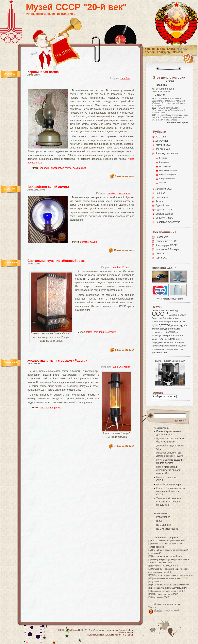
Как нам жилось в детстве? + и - (167, 556)
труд (182, 349)
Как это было (163, 149)
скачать (162, 349)
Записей (164, 525)
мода (154, 339)
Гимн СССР (162, 254)
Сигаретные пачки (167, 179)
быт (170, 318)
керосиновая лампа (61, 168)
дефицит (175, 325)
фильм (155, 353)
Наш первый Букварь (167, 249)
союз (169, 349)
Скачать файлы (164, 214)
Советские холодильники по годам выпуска (173, 575)
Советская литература (168, 222)
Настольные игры (172, 484)
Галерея (149, 52)
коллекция (157, 335)
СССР (160, 314)
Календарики (165, 166)
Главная (149, 49)
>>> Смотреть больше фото (170, 299)
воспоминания (159, 322)
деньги (183, 322)
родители (182, 346)
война (176, 318)
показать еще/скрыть (178, 123)
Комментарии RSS (117, 635)
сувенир (112, 332)
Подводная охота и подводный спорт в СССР (171, 491)
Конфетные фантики (168, 170)
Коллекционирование (167, 153)
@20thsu (158, 610)
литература (168, 335)
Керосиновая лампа (43, 72)
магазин (179, 335)
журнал (156, 329)
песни (163, 342)
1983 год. (157, 582)
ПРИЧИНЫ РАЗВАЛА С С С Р (165, 566)
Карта (171, 49)
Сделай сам (162, 205)
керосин (44, 168)
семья (155, 349)
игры (163, 332)
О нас (161, 49)
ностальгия (166, 339)
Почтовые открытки (168, 174)
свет (84, 168)
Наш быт (125, 78)
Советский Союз (160, 318)
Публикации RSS (96, 635)
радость (173, 346)
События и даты (164, 218)
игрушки (156, 332)
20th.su (121, 632)
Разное (126, 267)
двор (177, 322)
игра (169, 329)
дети (155, 325)
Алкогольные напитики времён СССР (171, 578)
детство (84, 242)
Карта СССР (162, 258)
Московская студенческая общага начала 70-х (168, 470)
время (170, 322)
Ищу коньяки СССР (160, 597)
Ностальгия (124, 193)
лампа (76, 168)
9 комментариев (125, 176)
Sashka (129, 630)
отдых (179, 339)
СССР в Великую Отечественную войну (170, 585)
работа (166, 346)
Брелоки (163, 158)
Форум (182, 49)
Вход (159, 521)
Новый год (173, 310)
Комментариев (167, 529)
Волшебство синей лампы (48, 187)
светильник (100, 332)
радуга (58, 408)
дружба (184, 325)
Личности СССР (164, 189)
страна (176, 349)
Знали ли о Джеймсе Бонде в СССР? (168, 591)
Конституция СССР (166, 245)
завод (163, 329)
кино (178, 332)
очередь (156, 342)
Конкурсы (164, 52)
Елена (160, 431)
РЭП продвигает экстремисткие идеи (168, 541)
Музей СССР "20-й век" (76, 7)
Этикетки (163, 183)
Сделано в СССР (165, 210)
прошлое (157, 346)
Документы (162, 141)
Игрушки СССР (164, 145)
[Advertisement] (96, 233)
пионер (170, 342)
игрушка (176, 329)
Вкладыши (164, 162)
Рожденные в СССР (166, 241)
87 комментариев (124, 446)
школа (163, 352)
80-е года (161, 137)
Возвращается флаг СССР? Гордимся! (169, 588)
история (171, 332)
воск (42, 408)
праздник (179, 342)
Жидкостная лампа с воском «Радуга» (57, 361)
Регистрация (163, 517)
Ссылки (178, 52)
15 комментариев (124, 250)
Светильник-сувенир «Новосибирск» (57, 261)
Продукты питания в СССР (166, 594)
